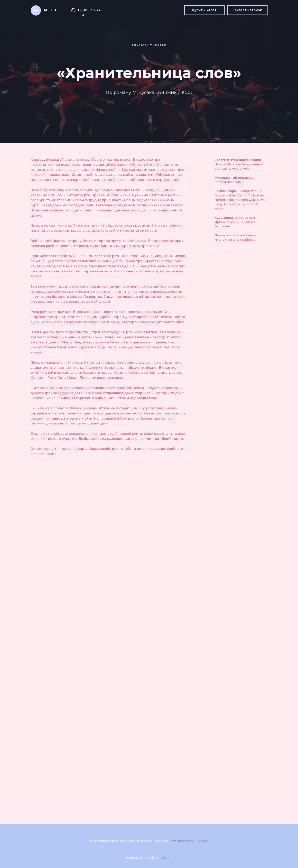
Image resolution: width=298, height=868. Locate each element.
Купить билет (204, 10)
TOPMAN (165, 858)
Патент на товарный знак (189, 841)
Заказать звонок (247, 10)
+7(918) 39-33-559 (89, 13)
